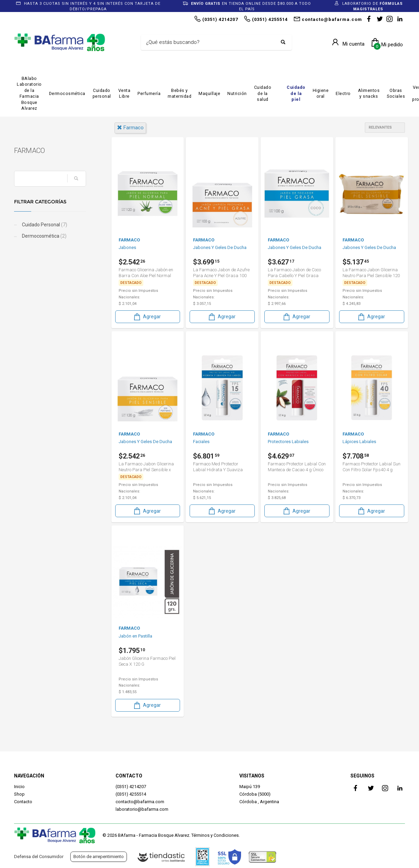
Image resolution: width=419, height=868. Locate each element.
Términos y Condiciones (215, 835)
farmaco (130, 128)
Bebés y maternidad (179, 93)
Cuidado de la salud (263, 93)
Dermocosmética (67, 93)
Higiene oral (321, 93)
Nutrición (237, 93)
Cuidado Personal (44, 225)
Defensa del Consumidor (39, 857)
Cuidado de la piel (296, 93)
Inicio (19, 787)
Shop (19, 794)
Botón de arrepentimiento (99, 857)
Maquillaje (209, 93)
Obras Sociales (396, 93)
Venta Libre (124, 93)
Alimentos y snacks (369, 93)
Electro (343, 93)
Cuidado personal (102, 93)
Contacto (23, 802)
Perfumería (149, 93)
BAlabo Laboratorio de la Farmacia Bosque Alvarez (29, 93)
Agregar (147, 317)
